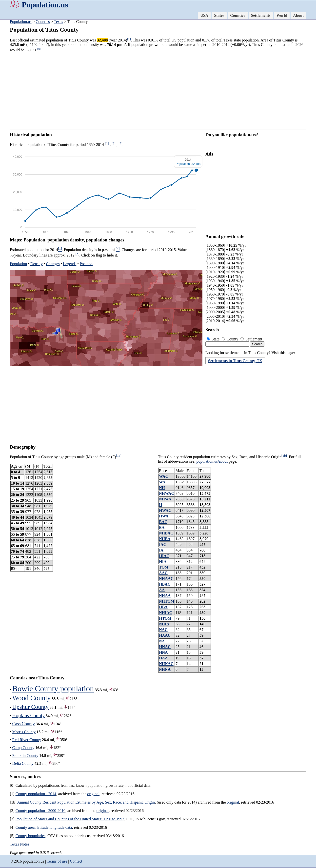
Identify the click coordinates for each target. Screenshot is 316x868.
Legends (70, 264)
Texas (58, 22)
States (219, 15)
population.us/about (212, 461)
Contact (76, 861)
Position (86, 264)
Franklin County (25, 756)
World (282, 15)
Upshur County (30, 707)
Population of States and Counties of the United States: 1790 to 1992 (70, 819)
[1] (107, 143)
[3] (120, 143)
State (214, 339)
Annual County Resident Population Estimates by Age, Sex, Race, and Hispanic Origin (86, 802)
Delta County (23, 763)
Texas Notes (20, 844)
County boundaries (30, 836)
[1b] (119, 456)
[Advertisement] (158, 91)
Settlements (261, 15)
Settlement (251, 339)
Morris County (24, 732)
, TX (235, 361)
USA (204, 15)
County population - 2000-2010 (40, 811)
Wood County (32, 698)
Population (18, 264)
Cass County (24, 724)
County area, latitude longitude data (44, 827)
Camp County (23, 748)
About (298, 15)
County (230, 339)
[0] (39, 49)
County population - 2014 (36, 794)
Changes (53, 264)
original (93, 794)
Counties (237, 15)
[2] (114, 143)
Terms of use (57, 861)
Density (37, 264)
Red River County (27, 740)
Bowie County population (53, 689)
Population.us (45, 5)
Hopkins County (29, 715)
